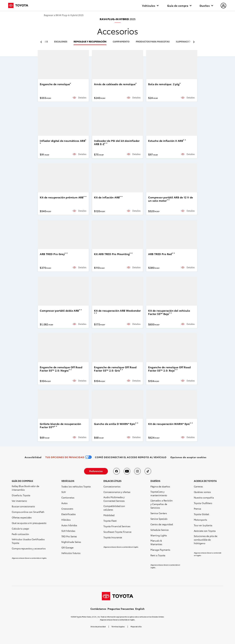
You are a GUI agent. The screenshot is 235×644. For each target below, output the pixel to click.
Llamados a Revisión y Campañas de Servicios (162, 504)
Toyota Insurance (113, 537)
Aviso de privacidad (98, 626)
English (140, 609)
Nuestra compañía (204, 497)
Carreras (198, 486)
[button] (188, 457)
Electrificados (69, 514)
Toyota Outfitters (203, 503)
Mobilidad (109, 515)
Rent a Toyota (158, 555)
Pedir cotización (20, 534)
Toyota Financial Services (117, 526)
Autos (65, 503)
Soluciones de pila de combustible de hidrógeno (206, 540)
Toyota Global (202, 514)
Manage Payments (160, 550)
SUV (64, 492)
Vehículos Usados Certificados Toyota (28, 541)
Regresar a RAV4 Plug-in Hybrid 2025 (64, 15)
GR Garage (67, 547)
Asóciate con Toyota (205, 531)
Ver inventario (19, 501)
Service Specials (159, 519)
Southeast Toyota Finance (117, 532)
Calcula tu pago (20, 528)
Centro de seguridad (162, 524)
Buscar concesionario (23, 506)
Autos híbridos (69, 525)
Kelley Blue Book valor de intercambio (25, 488)
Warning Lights (159, 535)
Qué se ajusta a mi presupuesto (29, 523)
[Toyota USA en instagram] (137, 471)
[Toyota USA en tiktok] (148, 471)
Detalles (82, 97)
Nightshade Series (71, 542)
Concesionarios (112, 486)
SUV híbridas (68, 531)
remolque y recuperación (90, 42)
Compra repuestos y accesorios (29, 548)
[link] (33, 457)
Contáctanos (98, 609)
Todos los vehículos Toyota (76, 486)
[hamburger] (224, 6)
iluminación (184, 42)
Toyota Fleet (110, 521)
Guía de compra (179, 5)
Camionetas (68, 497)
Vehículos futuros (71, 553)
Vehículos (150, 5)
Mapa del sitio (136, 626)
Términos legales (118, 626)
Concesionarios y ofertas (117, 492)
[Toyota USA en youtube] (127, 471)
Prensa (197, 509)
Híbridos (66, 520)
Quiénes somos (202, 492)
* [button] (70, 84)
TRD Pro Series (69, 536)
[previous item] (42, 42)
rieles (44, 42)
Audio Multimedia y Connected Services (114, 499)
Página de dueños (160, 486)
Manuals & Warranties (156, 542)
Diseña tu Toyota (21, 495)
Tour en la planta (203, 525)
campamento (121, 42)
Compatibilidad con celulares (114, 508)
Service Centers (159, 513)
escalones (61, 42)
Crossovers (67, 509)
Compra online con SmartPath (28, 512)
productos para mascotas (153, 42)
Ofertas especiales (22, 517)
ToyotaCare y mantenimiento (159, 493)
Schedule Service (160, 530)
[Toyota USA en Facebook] (117, 471)
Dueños (206, 5)
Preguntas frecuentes (121, 609)
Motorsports (200, 520)
